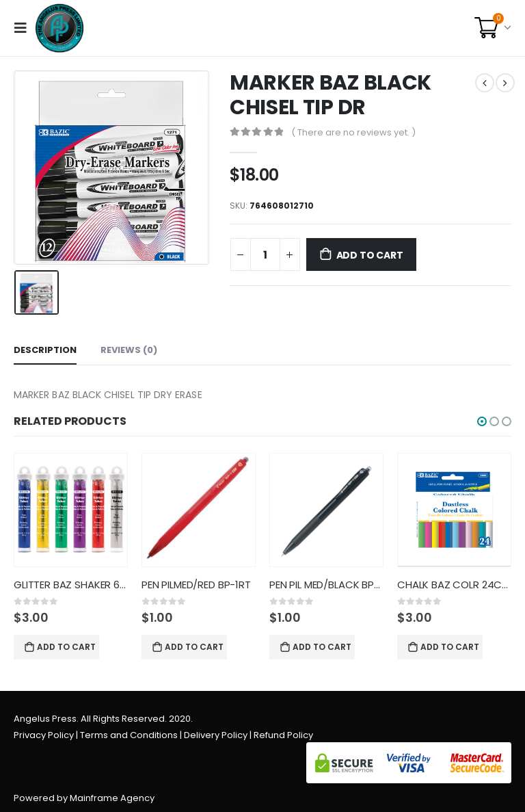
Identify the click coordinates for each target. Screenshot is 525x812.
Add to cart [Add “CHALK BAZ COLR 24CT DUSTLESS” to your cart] (450, 647)
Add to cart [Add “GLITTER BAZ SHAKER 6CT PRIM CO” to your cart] (66, 647)
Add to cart (370, 255)
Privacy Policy (44, 735)
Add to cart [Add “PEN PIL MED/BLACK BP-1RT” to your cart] (322, 647)
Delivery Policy (216, 735)
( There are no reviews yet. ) (353, 132)
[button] (482, 421)
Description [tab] (45, 350)
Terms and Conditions (129, 735)
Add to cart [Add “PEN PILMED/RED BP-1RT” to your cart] (194, 647)
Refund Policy (283, 735)
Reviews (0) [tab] (129, 350)
